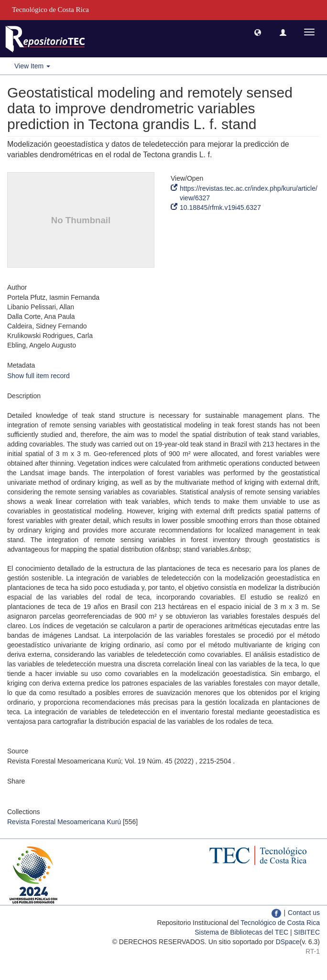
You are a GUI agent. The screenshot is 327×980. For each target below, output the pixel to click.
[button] (258, 32)
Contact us (304, 913)
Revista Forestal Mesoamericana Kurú (64, 822)
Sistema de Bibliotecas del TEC (241, 932)
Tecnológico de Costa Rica (280, 923)
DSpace (288, 942)
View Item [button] (32, 66)
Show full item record (38, 376)
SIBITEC (307, 932)
